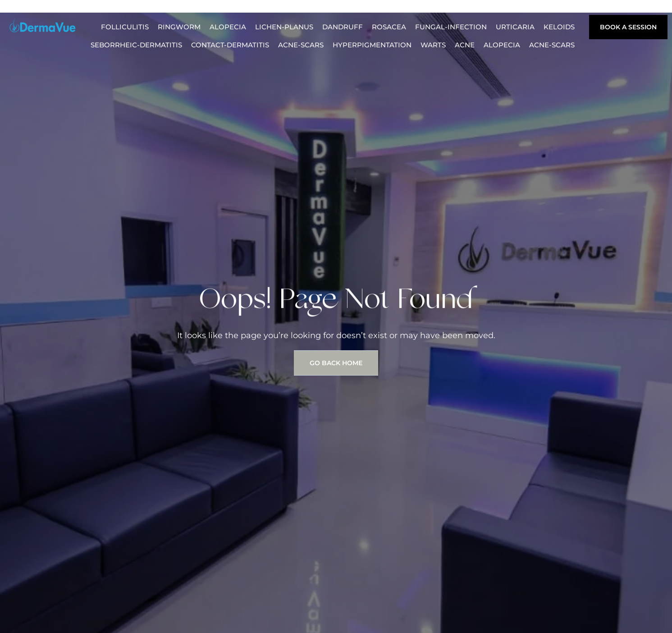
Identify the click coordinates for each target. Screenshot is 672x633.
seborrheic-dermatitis (136, 45)
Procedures (215, 9)
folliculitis (125, 27)
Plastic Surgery (281, 9)
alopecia (228, 27)
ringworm (179, 27)
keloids (559, 27)
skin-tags (556, 9)
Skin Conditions (497, 9)
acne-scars (301, 45)
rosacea (389, 27)
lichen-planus (284, 27)
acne (465, 45)
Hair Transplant (148, 9)
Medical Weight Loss (364, 9)
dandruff (343, 27)
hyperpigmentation (372, 45)
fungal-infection (451, 27)
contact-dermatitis (230, 45)
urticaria (515, 27)
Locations (436, 9)
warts (433, 45)
